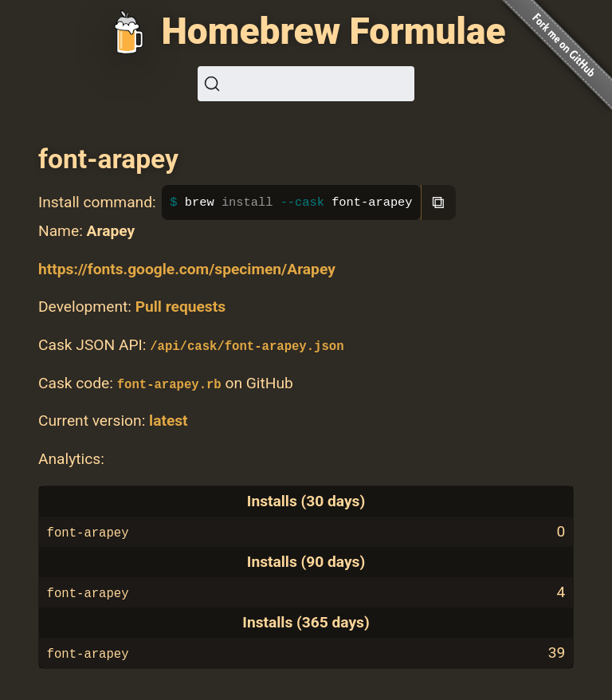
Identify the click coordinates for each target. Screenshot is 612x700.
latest (169, 421)
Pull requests (180, 307)
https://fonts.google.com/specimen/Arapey (187, 269)
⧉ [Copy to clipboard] (438, 202)
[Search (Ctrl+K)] (306, 84)
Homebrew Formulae (333, 31)
